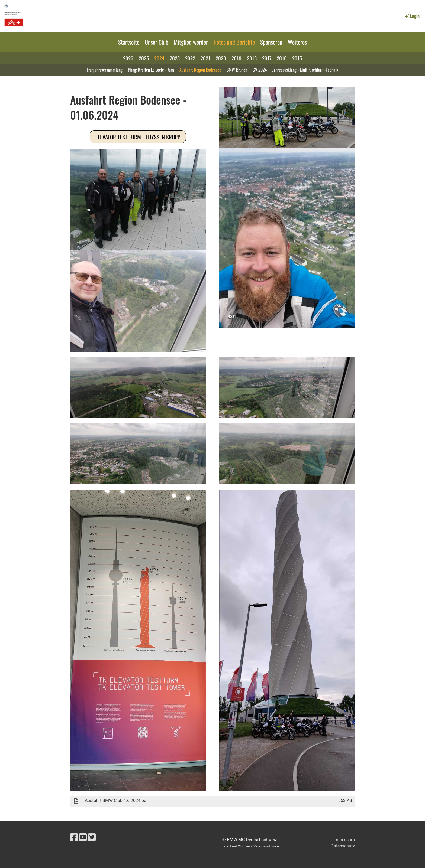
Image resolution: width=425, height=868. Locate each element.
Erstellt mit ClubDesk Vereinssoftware (250, 846)
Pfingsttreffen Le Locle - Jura (151, 70)
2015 (297, 58)
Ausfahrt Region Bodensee (200, 70)
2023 (175, 58)
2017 (267, 58)
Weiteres (297, 42)
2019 (236, 58)
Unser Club (157, 42)
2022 (190, 58)
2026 (128, 58)
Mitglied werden (191, 42)
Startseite (129, 42)
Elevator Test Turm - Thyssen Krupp (138, 137)
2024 (159, 58)
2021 (205, 58)
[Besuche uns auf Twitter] (92, 837)
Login (412, 16)
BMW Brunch (237, 70)
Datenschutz (343, 846)
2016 (282, 58)
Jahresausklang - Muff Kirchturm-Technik (305, 70)
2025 (144, 58)
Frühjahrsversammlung (105, 70)
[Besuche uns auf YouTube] (83, 837)
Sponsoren (271, 42)
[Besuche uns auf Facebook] (74, 837)
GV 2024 (260, 70)
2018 (252, 58)
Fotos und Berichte (234, 42)
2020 (221, 58)
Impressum (344, 840)
